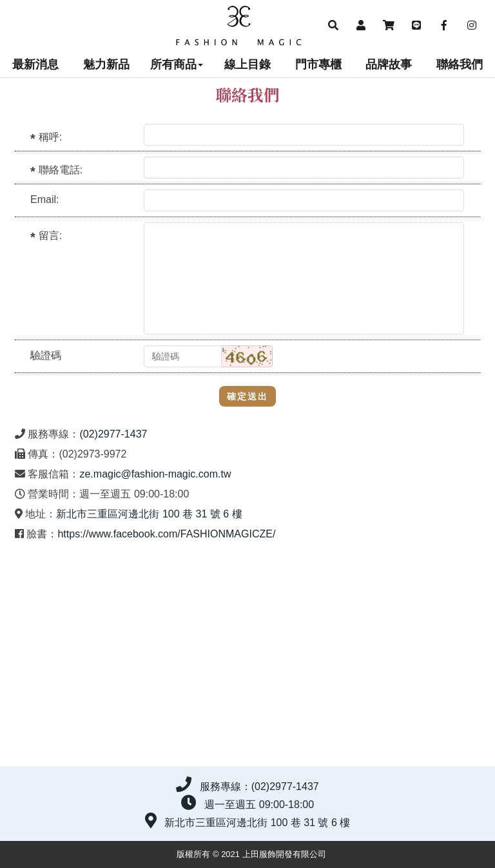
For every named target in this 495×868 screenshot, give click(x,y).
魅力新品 (106, 64)
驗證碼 (46, 355)
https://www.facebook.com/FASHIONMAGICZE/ (166, 534)
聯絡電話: (61, 170)
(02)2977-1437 (113, 434)
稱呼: (50, 137)
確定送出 (247, 396)
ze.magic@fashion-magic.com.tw (155, 474)
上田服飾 (247, 26)
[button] (333, 25)
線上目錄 (247, 64)
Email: (44, 199)
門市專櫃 (318, 64)
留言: (50, 236)
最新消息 (35, 64)
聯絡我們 (460, 64)
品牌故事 (389, 64)
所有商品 (177, 64)
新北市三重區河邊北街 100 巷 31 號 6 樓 (149, 514)
